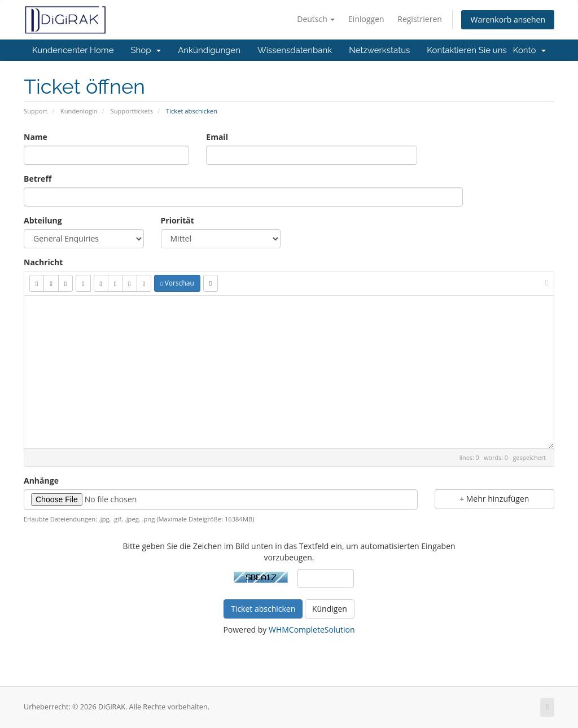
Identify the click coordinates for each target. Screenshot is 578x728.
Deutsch (316, 19)
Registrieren (420, 19)
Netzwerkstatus (379, 50)
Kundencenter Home (73, 50)
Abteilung (43, 220)
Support (36, 111)
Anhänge (41, 481)
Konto (529, 50)
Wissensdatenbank (295, 50)
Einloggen (366, 19)
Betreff (38, 179)
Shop (146, 50)
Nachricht (43, 262)
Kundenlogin (79, 111)
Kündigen (330, 609)
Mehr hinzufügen (494, 499)
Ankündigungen (209, 50)
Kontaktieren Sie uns (467, 50)
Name (36, 137)
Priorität (178, 220)
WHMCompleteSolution (312, 630)
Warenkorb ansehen (508, 19)
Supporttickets (132, 111)
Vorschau (177, 283)
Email (217, 137)
